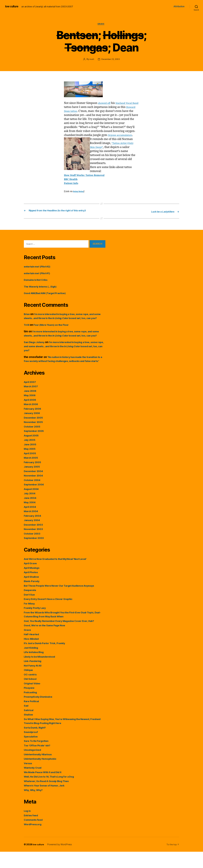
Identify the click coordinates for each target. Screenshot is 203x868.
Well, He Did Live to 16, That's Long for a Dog (53, 793)
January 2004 (33, 536)
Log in (28, 827)
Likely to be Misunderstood (42, 673)
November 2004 (34, 492)
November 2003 (34, 545)
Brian (27, 318)
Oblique (29, 686)
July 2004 (30, 510)
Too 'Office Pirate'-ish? (39, 762)
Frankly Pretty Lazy (36, 624)
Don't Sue (30, 611)
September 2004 (35, 501)
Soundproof (31, 748)
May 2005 (30, 465)
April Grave (31, 580)
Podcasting (31, 708)
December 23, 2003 (111, 60)
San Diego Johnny (35, 354)
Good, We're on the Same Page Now (47, 642)
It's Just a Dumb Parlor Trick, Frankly (47, 659)
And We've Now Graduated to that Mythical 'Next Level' (59, 575)
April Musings (33, 584)
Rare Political (32, 717)
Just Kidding (32, 664)
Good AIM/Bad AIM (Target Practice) (48, 297)
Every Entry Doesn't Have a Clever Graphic (51, 615)
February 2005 (33, 478)
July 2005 (30, 456)
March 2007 (32, 403)
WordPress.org (34, 840)
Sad (26, 722)
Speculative (32, 753)
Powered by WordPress (61, 861)
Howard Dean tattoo (77, 112)
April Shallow (32, 593)
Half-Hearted (32, 651)
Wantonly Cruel (34, 784)
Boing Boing (79, 192)
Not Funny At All (34, 682)
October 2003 (33, 550)
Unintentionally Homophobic (42, 775)
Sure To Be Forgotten (37, 757)
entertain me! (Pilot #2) (39, 270)
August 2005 (32, 452)
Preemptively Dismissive (40, 713)
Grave (102, 24)
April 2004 (31, 523)
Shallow (29, 731)
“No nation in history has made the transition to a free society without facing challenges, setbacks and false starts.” (64, 373)
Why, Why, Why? (35, 806)
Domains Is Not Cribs (37, 284)
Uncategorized (33, 766)
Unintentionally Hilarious (40, 770)
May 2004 (30, 519)
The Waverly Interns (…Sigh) (42, 291)
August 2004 (32, 505)
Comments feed (34, 836)
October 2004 (33, 496)
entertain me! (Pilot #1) (39, 277)
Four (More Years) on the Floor (54, 333)
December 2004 (34, 487)
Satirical (29, 726)
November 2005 (34, 438)
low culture (13, 6)
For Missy (30, 620)
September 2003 (35, 554)
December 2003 (34, 541)
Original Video (33, 700)
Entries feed (32, 831)
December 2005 (34, 434)
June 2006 (31, 407)
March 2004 (32, 527)
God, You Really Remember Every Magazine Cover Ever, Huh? (63, 637)
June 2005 (31, 460)
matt (91, 60)
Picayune (30, 704)
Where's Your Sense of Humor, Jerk (47, 802)
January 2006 (33, 429)
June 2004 (31, 514)
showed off (105, 104)
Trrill (27, 333)
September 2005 (35, 447)
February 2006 (33, 425)
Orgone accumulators (122, 136)
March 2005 (32, 474)
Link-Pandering (34, 677)
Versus (28, 779)
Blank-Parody (32, 597)
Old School (31, 695)
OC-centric (31, 691)
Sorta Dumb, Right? (36, 744)
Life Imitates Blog (35, 668)
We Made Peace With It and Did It (45, 788)
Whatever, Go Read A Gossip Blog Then (49, 797)
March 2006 (32, 420)
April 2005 (31, 469)
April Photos (32, 588)
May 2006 (30, 412)
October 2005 (33, 443)
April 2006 (31, 416)
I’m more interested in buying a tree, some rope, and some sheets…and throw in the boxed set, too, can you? (63, 322)
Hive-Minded (32, 655)
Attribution (179, 6)
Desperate (31, 606)
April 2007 (31, 398)
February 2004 (33, 532)
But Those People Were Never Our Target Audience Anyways (64, 602)
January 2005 (33, 483)
